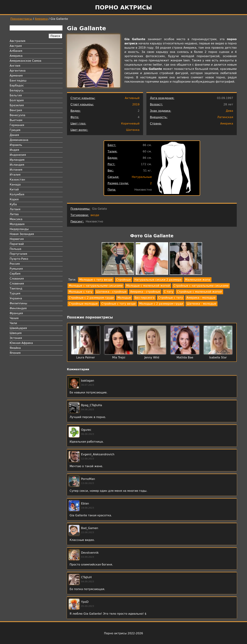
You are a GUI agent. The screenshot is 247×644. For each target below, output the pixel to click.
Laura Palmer (86, 357)
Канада (15, 185)
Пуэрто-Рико (19, 259)
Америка (41, 19)
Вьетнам (16, 120)
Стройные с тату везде (118, 304)
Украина (16, 298)
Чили (13, 323)
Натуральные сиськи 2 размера (158, 280)
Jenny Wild (152, 357)
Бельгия (16, 95)
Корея (14, 199)
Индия (14, 150)
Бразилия (17, 105)
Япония (15, 353)
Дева (229, 111)
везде (95, 215)
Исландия (17, 165)
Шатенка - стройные (111, 292)
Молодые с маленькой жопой (148, 286)
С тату (168, 292)
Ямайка (15, 348)
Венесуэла (18, 115)
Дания (14, 135)
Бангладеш (18, 81)
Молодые (124, 298)
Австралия (18, 41)
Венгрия (16, 110)
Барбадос (17, 85)
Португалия (18, 254)
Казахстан (17, 180)
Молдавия (17, 224)
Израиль (16, 145)
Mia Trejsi (119, 357)
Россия (15, 264)
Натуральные (142, 177)
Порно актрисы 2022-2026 (123, 633)
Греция (15, 130)
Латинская (225, 117)
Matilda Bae (185, 357)
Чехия (14, 318)
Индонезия (18, 155)
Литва (14, 214)
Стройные (123, 280)
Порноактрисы (21, 19)
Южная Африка (21, 343)
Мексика (16, 219)
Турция (15, 293)
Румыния (16, 269)
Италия (15, 175)
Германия (17, 125)
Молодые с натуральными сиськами (96, 286)
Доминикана (19, 140)
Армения (16, 76)
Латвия (15, 209)
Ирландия (17, 160)
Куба (13, 204)
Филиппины (18, 303)
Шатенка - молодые (201, 304)
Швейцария (18, 328)
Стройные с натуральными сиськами (201, 286)
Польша (16, 249)
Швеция (16, 333)
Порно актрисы (123, 7)
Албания (16, 51)
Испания (16, 170)
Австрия (16, 46)
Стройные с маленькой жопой (199, 292)
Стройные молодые (83, 304)
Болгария (17, 100)
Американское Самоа (26, 61)
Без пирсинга (145, 298)
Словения (17, 284)
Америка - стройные (145, 292)
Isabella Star (218, 357)
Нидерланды (19, 229)
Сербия (15, 274)
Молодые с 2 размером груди (161, 304)
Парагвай (17, 244)
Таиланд (16, 288)
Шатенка (133, 130)
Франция (16, 313)
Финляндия (18, 308)
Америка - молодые (201, 298)
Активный (132, 98)
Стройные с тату (171, 298)
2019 (136, 104)
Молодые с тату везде (96, 280)
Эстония (16, 338)
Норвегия (17, 239)
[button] (118, 259)
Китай (14, 189)
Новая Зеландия (22, 234)
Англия (15, 66)
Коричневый (130, 124)
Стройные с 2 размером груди (91, 298)
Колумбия (17, 194)
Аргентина (18, 71)
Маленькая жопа (197, 280)
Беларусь (17, 90)
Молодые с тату (81, 292)
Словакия (17, 279)
